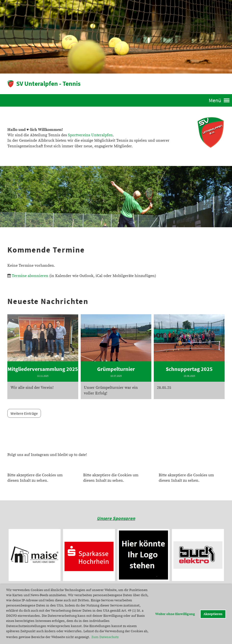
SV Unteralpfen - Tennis (48, 83)
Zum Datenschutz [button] (105, 637)
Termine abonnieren (30, 276)
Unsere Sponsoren (116, 518)
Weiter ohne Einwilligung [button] (175, 614)
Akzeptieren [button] (213, 614)
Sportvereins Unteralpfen (90, 135)
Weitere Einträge (24, 413)
